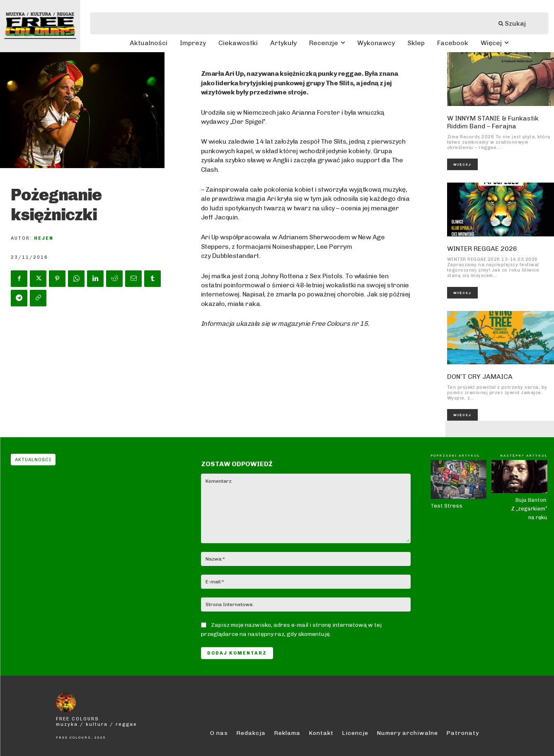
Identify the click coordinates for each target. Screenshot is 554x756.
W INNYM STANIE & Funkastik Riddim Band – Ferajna (493, 122)
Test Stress (446, 506)
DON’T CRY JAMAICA (480, 377)
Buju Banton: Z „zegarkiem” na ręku (529, 509)
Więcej (462, 164)
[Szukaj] (516, 23)
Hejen (44, 238)
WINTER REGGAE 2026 (482, 249)
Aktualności (33, 460)
